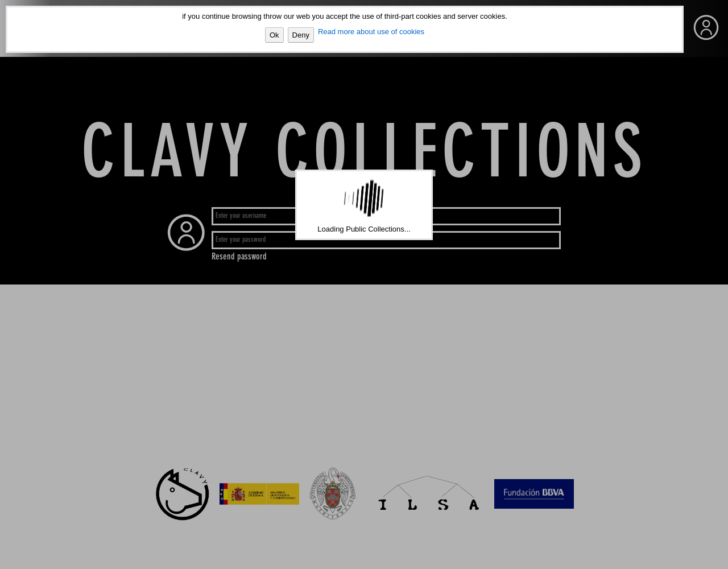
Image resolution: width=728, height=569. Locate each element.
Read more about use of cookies (371, 32)
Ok (274, 35)
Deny (301, 35)
